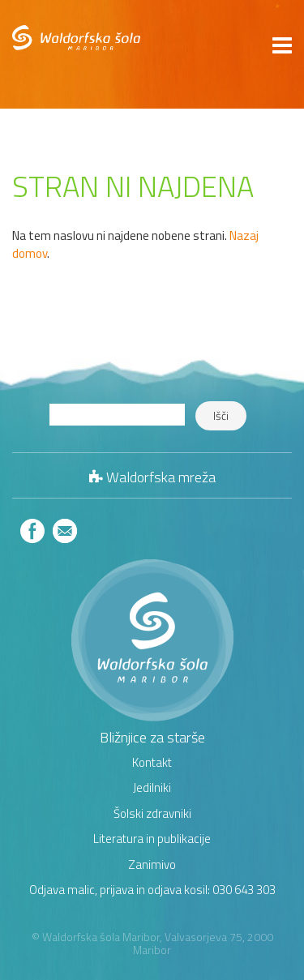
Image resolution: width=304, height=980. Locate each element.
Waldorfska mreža (161, 477)
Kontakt (152, 762)
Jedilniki (152, 787)
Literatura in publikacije (152, 839)
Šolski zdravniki (152, 813)
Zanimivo (152, 864)
